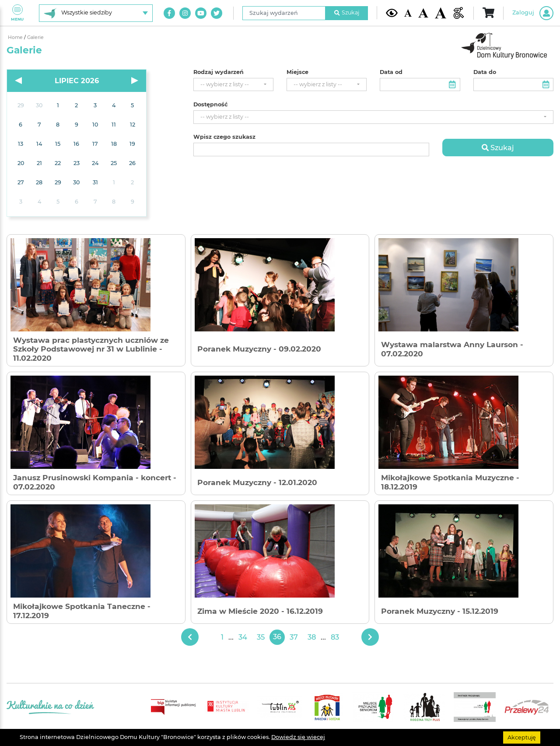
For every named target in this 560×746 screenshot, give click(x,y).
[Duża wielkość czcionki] (441, 13)
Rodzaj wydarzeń (219, 72)
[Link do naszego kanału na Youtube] (201, 13)
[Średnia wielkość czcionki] (423, 13)
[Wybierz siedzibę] (96, 13)
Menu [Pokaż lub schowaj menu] (17, 13)
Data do (485, 72)
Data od (391, 72)
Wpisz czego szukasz (224, 137)
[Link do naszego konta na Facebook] (169, 13)
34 (243, 637)
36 (277, 637)
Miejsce (297, 72)
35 (261, 637)
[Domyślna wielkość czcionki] (408, 13)
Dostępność (210, 105)
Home (16, 37)
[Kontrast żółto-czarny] (392, 13)
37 (294, 637)
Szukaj (347, 12)
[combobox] (233, 85)
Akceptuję (522, 737)
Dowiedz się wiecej (298, 737)
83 (335, 637)
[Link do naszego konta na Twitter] (217, 13)
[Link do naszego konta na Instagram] (185, 13)
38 (312, 637)
